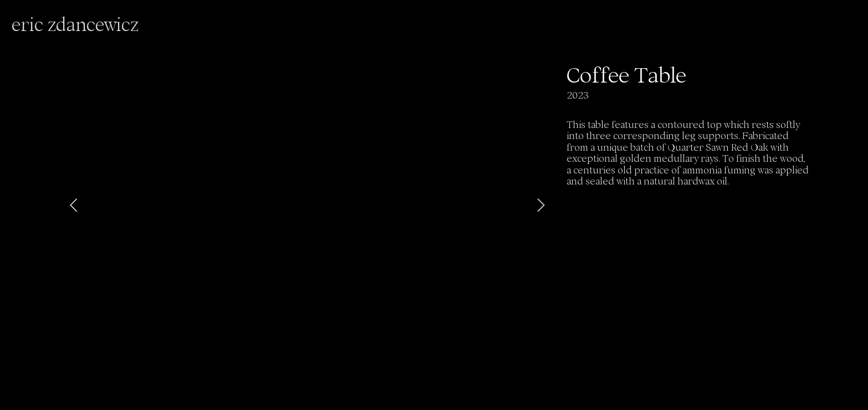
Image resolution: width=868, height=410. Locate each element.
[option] (307, 205)
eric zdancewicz (75, 24)
